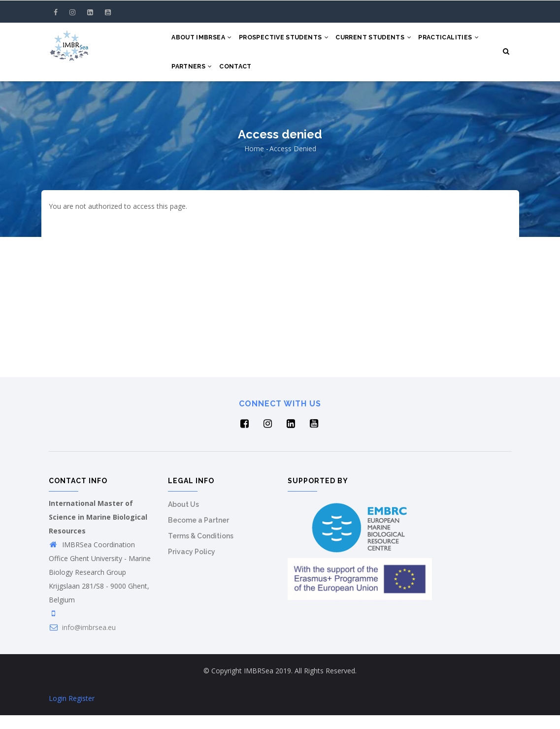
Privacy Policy (192, 565)
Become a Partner (198, 534)
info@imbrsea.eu (82, 641)
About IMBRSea (204, 40)
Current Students (384, 40)
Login (58, 712)
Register (82, 712)
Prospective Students (290, 40)
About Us (183, 518)
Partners (265, 77)
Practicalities (204, 77)
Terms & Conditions (201, 550)
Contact (312, 77)
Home (254, 162)
